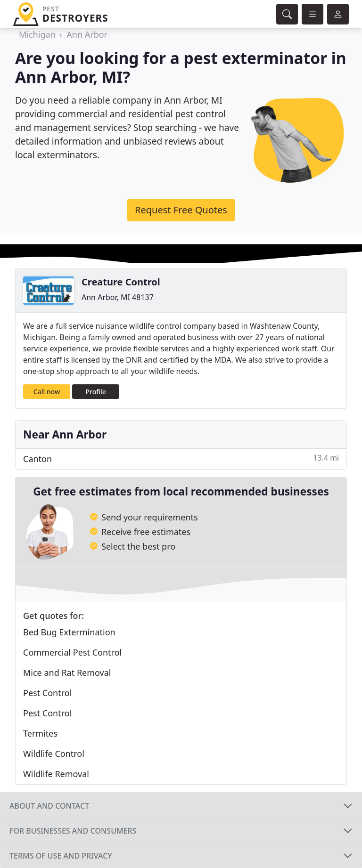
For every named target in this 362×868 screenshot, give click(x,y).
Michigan (37, 34)
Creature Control (121, 282)
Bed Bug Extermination (69, 632)
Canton (181, 458)
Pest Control (47, 693)
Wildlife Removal (56, 774)
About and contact (49, 806)
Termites (40, 733)
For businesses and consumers (73, 831)
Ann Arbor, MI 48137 (118, 297)
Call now (47, 392)
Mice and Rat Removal (67, 673)
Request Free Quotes (181, 210)
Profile (96, 392)
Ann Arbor (87, 34)
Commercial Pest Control (72, 652)
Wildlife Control (54, 754)
